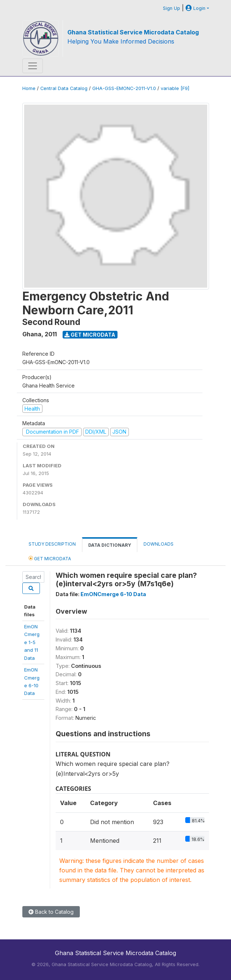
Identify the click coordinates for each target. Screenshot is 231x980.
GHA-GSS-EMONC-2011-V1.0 (124, 88)
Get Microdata (90, 335)
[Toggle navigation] (33, 66)
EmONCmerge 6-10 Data (113, 594)
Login (195, 8)
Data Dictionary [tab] (110, 545)
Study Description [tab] (52, 544)
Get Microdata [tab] (50, 558)
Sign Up (172, 8)
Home (29, 88)
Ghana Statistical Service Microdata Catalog (133, 32)
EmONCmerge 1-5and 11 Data (32, 642)
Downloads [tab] (159, 544)
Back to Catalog (51, 912)
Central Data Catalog (64, 88)
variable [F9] (175, 88)
